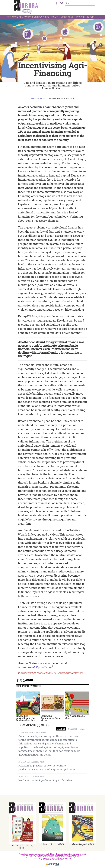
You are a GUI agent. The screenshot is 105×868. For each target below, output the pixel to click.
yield (81, 674)
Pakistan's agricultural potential (58, 673)
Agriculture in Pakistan (27, 674)
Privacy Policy (60, 860)
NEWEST (73, 729)
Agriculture (78, 673)
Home (55, 17)
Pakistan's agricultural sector (30, 673)
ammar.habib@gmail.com (35, 667)
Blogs (91, 17)
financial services (46, 674)
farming (74, 674)
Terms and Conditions (47, 860)
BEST (83, 729)
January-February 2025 (22, 846)
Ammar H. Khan (38, 99)
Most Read (67, 17)
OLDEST (61, 729)
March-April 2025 (52, 844)
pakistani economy (62, 674)
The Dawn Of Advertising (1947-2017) (28, 17)
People (80, 17)
